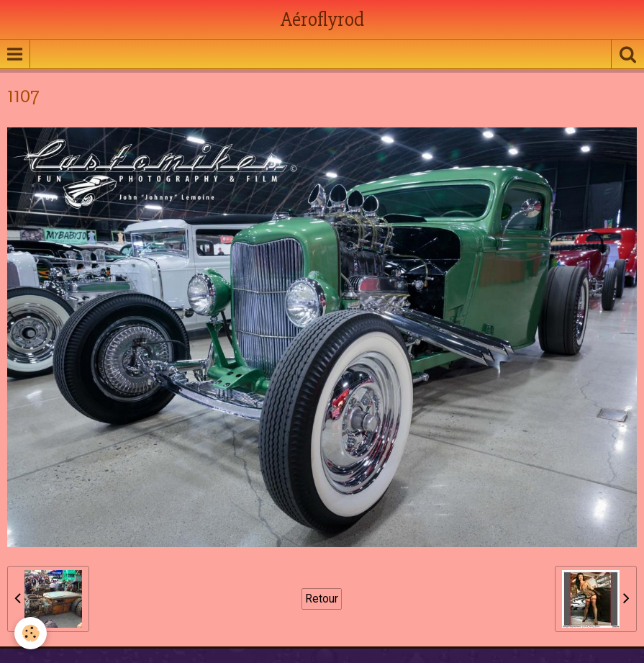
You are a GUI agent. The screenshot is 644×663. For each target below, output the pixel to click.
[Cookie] (31, 633)
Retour (322, 599)
